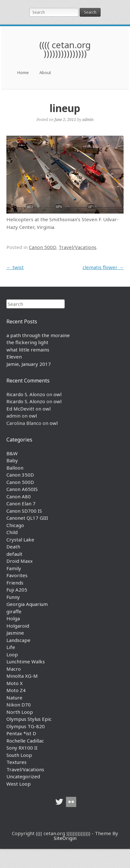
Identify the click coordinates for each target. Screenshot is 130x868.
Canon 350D (20, 475)
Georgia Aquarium (27, 604)
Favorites (17, 575)
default (14, 554)
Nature (14, 698)
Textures (16, 762)
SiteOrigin (65, 838)
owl (57, 394)
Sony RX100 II (22, 748)
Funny (13, 597)
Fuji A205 (17, 590)
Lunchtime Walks (26, 661)
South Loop (19, 755)
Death (13, 547)
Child (12, 532)
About (45, 72)
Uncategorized (23, 776)
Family (14, 568)
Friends (15, 583)
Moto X (15, 683)
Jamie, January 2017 (29, 364)
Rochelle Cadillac (25, 741)
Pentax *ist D (21, 733)
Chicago (15, 525)
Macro (14, 669)
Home (23, 72)
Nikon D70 (19, 705)
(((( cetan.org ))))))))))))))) (65, 49)
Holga (13, 618)
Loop (12, 654)
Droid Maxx (20, 561)
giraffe (14, 611)
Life (11, 647)
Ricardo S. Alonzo (26, 394)
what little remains (28, 350)
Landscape (18, 640)
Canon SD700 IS (24, 511)
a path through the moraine (38, 335)
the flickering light (27, 342)
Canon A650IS (22, 489)
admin (88, 119)
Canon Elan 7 (21, 503)
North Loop (20, 712)
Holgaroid (18, 626)
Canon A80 (19, 496)
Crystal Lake (20, 540)
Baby (12, 460)
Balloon (15, 468)
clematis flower (103, 267)
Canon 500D (42, 247)
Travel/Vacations (77, 247)
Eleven (14, 357)
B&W (12, 453)
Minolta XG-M (22, 676)
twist (15, 267)
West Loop (19, 784)
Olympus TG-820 (26, 726)
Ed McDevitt (20, 409)
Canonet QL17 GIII (27, 518)
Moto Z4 (16, 690)
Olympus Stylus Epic (29, 719)
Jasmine (15, 633)
